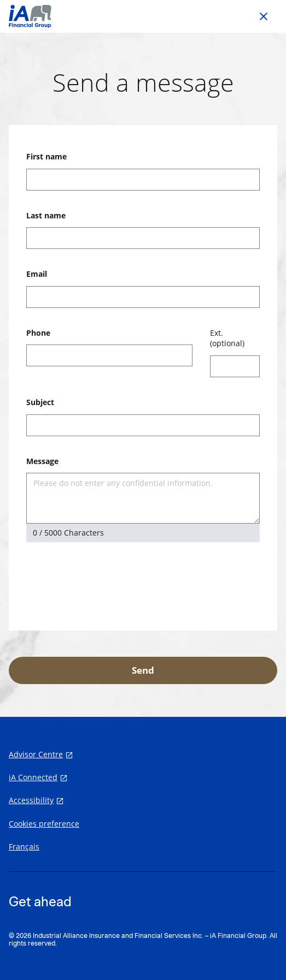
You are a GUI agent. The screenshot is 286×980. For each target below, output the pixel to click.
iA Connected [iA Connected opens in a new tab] (33, 777)
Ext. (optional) (227, 338)
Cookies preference (44, 824)
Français (24, 847)
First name (46, 156)
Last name (46, 215)
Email (37, 274)
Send (143, 670)
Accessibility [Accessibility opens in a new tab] (31, 800)
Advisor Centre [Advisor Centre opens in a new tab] (36, 755)
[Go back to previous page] (264, 16)
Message (42, 461)
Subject (40, 402)
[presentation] (109, 583)
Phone (38, 333)
